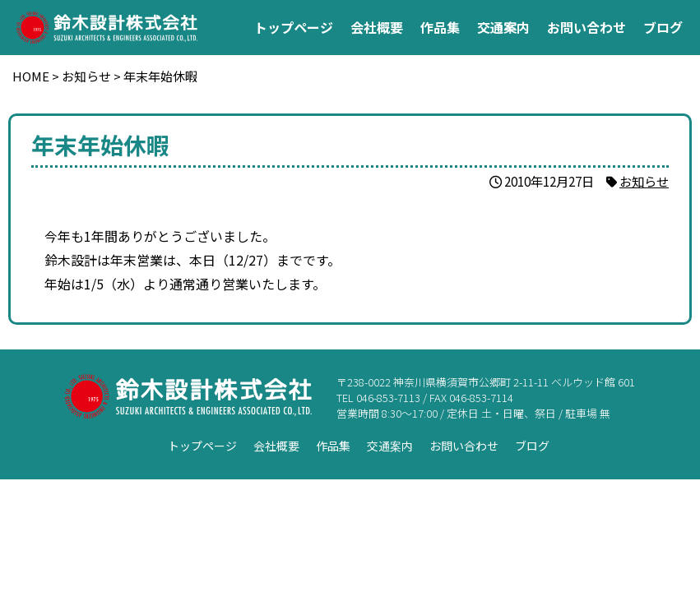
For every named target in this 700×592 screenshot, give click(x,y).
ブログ (663, 27)
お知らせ (644, 181)
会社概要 (377, 27)
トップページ (294, 27)
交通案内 (503, 27)
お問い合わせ (586, 27)
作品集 (440, 27)
